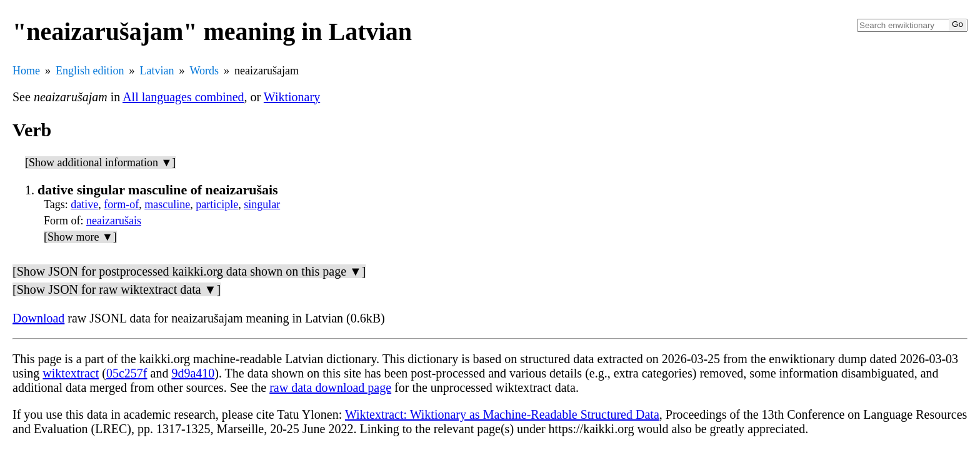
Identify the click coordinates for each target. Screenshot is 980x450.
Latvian (157, 71)
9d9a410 (193, 373)
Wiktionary (292, 97)
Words (204, 71)
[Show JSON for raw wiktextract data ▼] (117, 289)
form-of (121, 204)
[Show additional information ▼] (100, 162)
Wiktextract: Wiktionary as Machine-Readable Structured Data (502, 414)
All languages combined (183, 97)
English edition (90, 71)
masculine (167, 204)
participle (217, 204)
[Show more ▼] (80, 237)
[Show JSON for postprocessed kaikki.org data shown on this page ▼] (189, 271)
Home (26, 71)
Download (38, 318)
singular (262, 204)
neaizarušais (114, 221)
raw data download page (330, 387)
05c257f (127, 373)
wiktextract (71, 373)
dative (84, 204)
